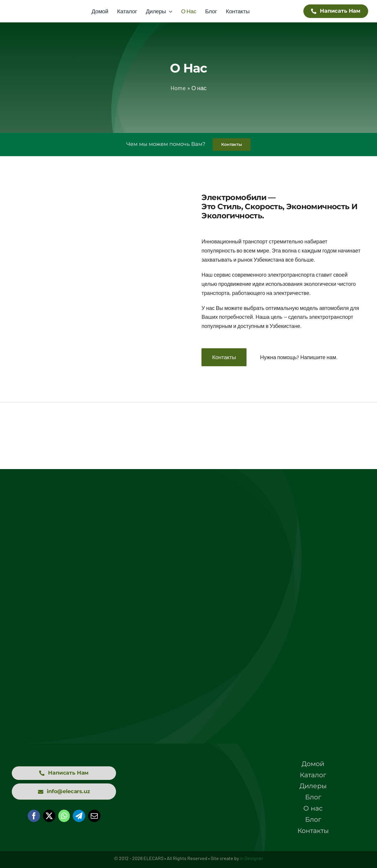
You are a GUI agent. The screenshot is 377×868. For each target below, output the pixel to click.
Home (178, 88)
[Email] (94, 816)
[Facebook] (34, 816)
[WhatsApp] (64, 816)
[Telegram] (79, 816)
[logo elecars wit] (188, 778)
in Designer (252, 858)
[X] (49, 816)
